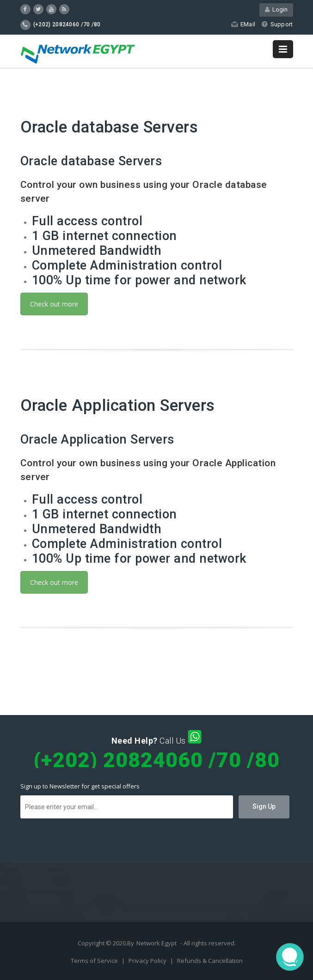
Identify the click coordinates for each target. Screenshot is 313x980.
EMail (243, 24)
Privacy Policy (148, 961)
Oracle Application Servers (118, 406)
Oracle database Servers (109, 127)
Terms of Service (95, 961)
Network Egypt (156, 943)
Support (277, 24)
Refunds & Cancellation (210, 961)
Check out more (54, 304)
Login (276, 9)
